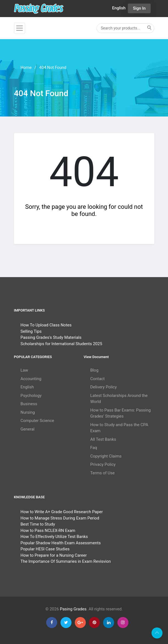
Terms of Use (102, 473)
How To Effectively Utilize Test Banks (54, 537)
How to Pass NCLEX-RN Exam (48, 531)
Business (29, 404)
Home (26, 67)
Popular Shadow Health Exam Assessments (61, 543)
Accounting (31, 379)
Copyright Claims (106, 456)
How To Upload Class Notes (46, 325)
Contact (97, 379)
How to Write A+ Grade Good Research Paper (62, 512)
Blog (94, 370)
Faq (94, 448)
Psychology (31, 396)
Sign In (139, 8)
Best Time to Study (38, 524)
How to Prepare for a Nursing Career (54, 555)
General (28, 429)
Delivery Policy (103, 387)
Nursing (28, 412)
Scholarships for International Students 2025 (61, 344)
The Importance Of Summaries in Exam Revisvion (66, 561)
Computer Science (37, 421)
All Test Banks (103, 439)
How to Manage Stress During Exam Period (60, 518)
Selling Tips (31, 331)
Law (24, 370)
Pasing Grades (73, 609)
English (27, 387)
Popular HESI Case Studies (45, 549)
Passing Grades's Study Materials (51, 337)
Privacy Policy (103, 464)
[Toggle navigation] (20, 28)
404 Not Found (53, 67)
